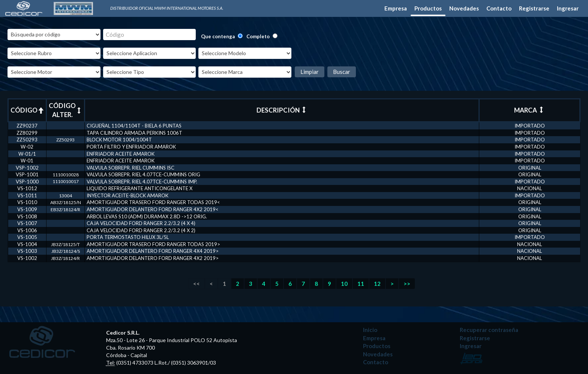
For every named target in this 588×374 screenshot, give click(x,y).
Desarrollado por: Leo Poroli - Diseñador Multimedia (472, 358)
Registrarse (534, 8)
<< (196, 284)
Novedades (464, 8)
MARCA (529, 110)
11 (361, 284)
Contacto (499, 8)
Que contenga (218, 36)
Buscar (342, 72)
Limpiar (310, 72)
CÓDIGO (27, 110)
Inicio (370, 330)
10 (344, 284)
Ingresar (568, 8)
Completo (258, 36)
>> (407, 284)
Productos (428, 8)
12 (377, 284)
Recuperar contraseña (489, 330)
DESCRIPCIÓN (282, 110)
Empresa (396, 8)
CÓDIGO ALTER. (65, 110)
